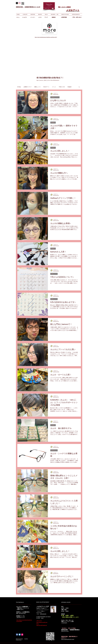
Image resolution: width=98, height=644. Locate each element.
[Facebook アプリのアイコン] (17, 635)
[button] (79, 87)
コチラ (18, 617)
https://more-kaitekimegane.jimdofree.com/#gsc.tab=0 (46, 37)
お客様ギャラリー (28, 87)
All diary (19, 87)
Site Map (26, 639)
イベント (54, 87)
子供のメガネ (62, 87)
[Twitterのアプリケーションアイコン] (20, 635)
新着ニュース (37, 87)
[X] (17, 3)
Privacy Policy (19, 640)
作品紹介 (70, 87)
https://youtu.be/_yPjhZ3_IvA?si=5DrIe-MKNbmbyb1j (48, 80)
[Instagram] (20, 3)
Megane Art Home (19, 639)
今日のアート (46, 87)
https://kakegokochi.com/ (68, 639)
